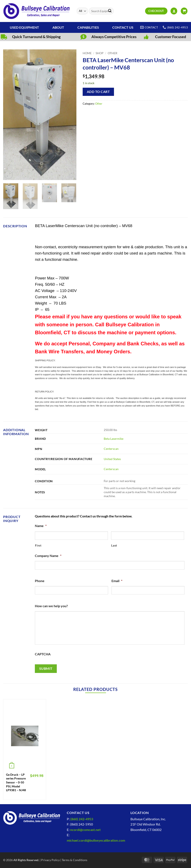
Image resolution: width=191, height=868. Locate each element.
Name (41, 526)
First (38, 545)
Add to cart (98, 92)
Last (114, 545)
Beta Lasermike (114, 439)
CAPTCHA (43, 654)
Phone (40, 581)
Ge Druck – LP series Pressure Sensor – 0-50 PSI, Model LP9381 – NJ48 (16, 782)
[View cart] (184, 11)
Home (87, 53)
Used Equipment (24, 27)
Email (117, 581)
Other (113, 53)
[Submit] (110, 11)
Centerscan (111, 449)
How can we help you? (51, 606)
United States (112, 459)
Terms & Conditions (75, 860)
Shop (100, 53)
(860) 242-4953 (82, 819)
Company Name (48, 556)
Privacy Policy (50, 860)
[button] (174, 11)
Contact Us (123, 27)
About (58, 27)
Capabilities (88, 27)
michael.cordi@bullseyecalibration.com (96, 840)
